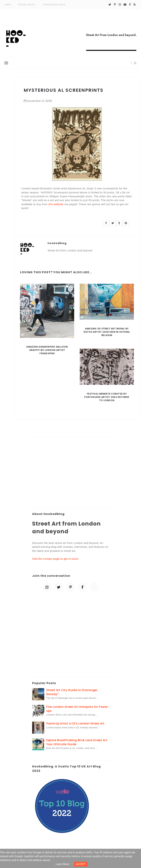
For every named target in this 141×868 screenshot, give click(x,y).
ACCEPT (81, 864)
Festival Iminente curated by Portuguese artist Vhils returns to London (107, 397)
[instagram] (120, 5)
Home (8, 5)
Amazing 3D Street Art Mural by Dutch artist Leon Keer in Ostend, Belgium (107, 332)
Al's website (56, 204)
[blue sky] (94, 587)
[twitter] (110, 5)
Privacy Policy (27, 5)
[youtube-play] (125, 5)
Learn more (62, 864)
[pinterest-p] (115, 5)
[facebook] (130, 5)
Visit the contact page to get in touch (55, 559)
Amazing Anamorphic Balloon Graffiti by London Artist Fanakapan (47, 350)
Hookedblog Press (54, 5)
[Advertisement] (71, 473)
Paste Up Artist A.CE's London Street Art (75, 723)
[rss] (135, 5)
